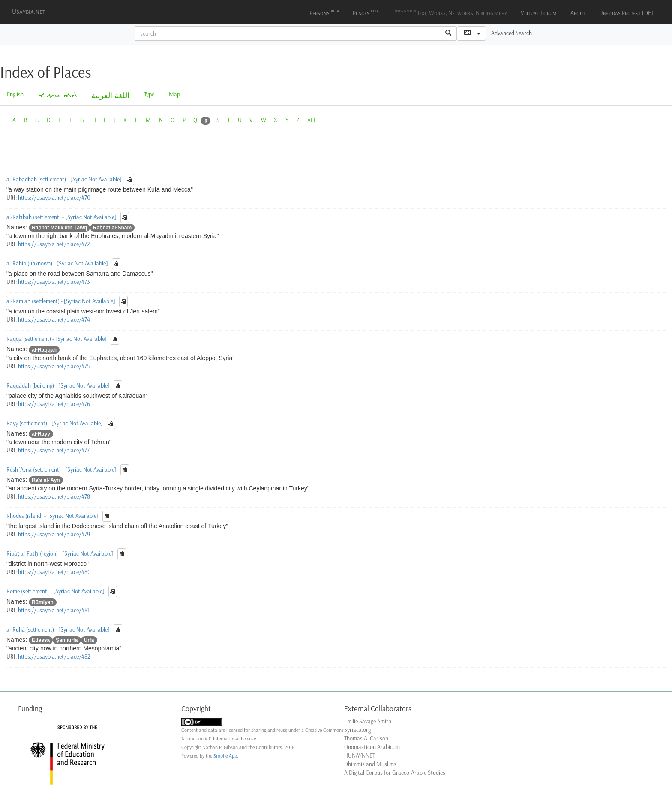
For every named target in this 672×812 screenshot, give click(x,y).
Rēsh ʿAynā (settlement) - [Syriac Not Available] (61, 469)
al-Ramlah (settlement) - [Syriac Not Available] (61, 301)
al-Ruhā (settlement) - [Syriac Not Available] (58, 629)
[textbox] (288, 33)
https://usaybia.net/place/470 (54, 198)
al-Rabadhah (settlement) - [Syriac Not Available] (64, 179)
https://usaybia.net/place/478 (54, 497)
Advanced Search (511, 33)
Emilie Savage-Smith (368, 721)
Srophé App (225, 756)
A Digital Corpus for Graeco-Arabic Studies (395, 773)
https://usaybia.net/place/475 (54, 366)
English (15, 95)
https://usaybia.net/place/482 (54, 657)
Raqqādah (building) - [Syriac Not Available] (58, 385)
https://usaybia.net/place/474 (54, 320)
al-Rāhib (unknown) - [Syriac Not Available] (57, 263)
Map (174, 95)
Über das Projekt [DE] (626, 13)
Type (149, 95)
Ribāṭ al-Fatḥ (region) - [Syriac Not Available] (60, 554)
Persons (324, 12)
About (578, 13)
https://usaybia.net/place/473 (54, 282)
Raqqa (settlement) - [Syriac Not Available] (57, 339)
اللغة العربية (110, 96)
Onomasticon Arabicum (372, 747)
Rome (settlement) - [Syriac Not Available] (55, 591)
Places (366, 12)
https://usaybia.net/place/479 (54, 534)
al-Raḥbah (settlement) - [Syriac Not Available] (61, 217)
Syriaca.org (357, 730)
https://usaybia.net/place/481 (54, 610)
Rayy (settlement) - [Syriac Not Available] (55, 423)
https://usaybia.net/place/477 (54, 450)
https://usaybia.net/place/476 (54, 404)
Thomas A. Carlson (366, 738)
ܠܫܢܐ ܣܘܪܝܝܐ (57, 96)
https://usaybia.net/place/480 (54, 572)
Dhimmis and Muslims (370, 764)
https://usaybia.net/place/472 (54, 244)
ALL (312, 120)
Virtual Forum (539, 13)
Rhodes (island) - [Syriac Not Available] (52, 516)
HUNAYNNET (360, 756)
